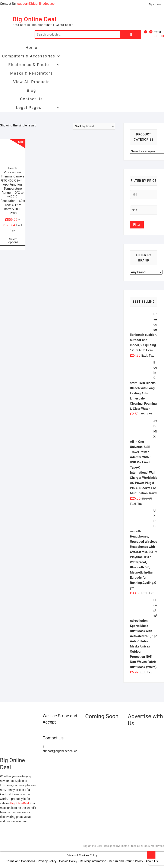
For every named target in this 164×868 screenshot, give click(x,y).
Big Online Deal (35, 19)
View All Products (31, 82)
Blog (31, 90)
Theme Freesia (130, 846)
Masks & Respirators (31, 73)
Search (131, 35)
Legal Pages (38, 108)
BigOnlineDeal (20, 803)
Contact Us (31, 99)
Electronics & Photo (34, 65)
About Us (152, 861)
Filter (137, 225)
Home (31, 47)
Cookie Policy (68, 861)
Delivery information (93, 861)
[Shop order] (94, 126)
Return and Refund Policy (126, 861)
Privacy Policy (47, 861)
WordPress (157, 846)
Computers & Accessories (31, 56)
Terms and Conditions (21, 861)
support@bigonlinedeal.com (37, 4)
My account (156, 4)
